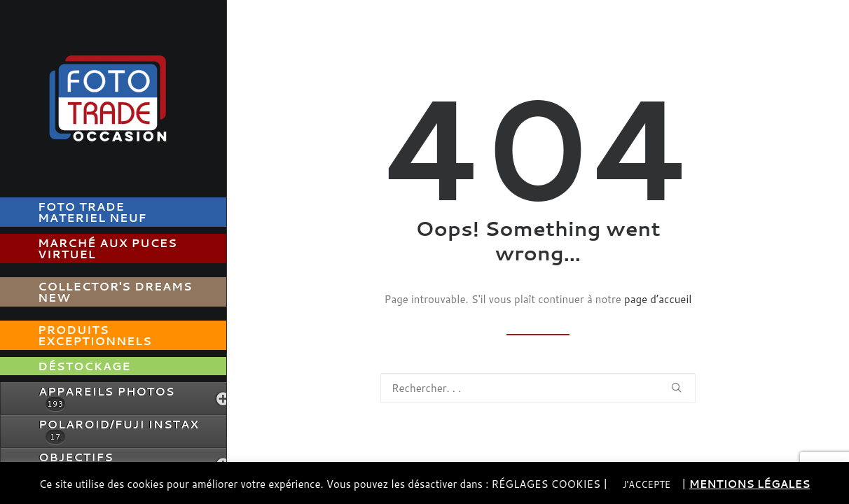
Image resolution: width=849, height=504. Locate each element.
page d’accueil (658, 299)
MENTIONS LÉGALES (750, 484)
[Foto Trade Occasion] (113, 95)
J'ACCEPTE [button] (647, 484)
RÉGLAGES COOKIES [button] (546, 484)
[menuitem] (131, 212)
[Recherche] (538, 388)
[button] (676, 387)
